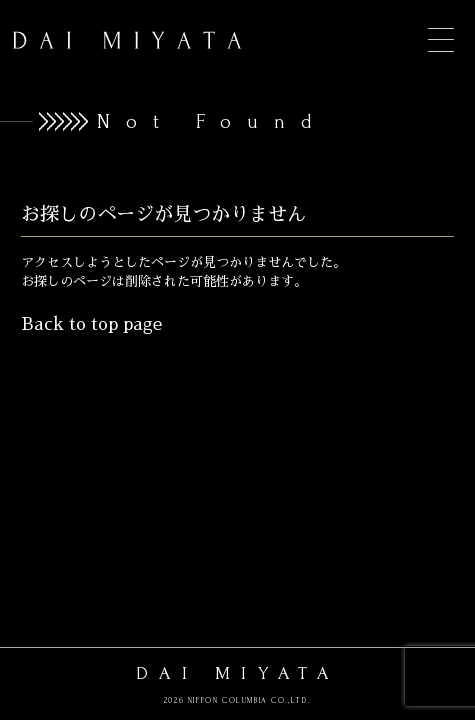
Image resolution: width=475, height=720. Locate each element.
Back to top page (91, 324)
